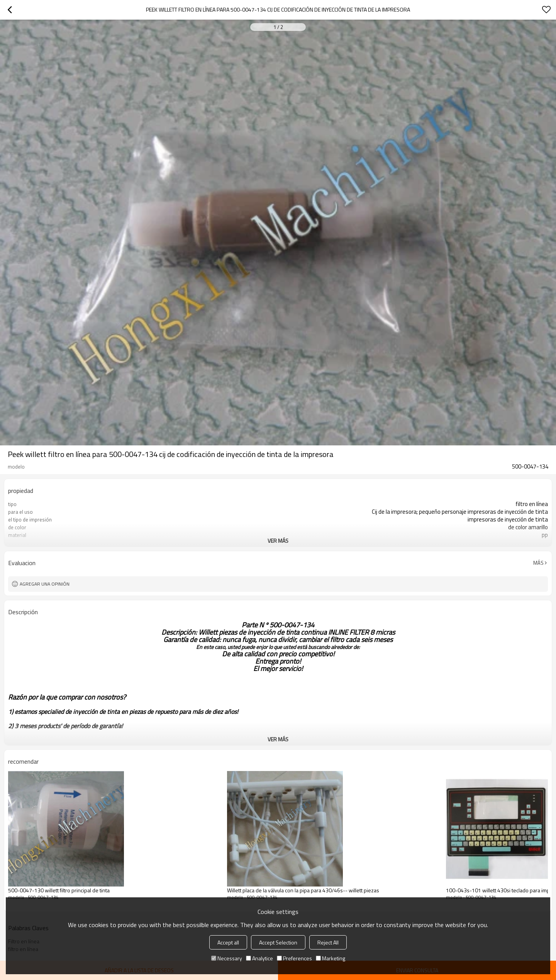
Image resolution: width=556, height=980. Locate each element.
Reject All (328, 942)
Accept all (228, 942)
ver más (278, 541)
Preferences (294, 958)
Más (538, 563)
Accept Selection (278, 942)
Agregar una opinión (45, 584)
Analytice (259, 958)
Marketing (331, 958)
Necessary (227, 958)
